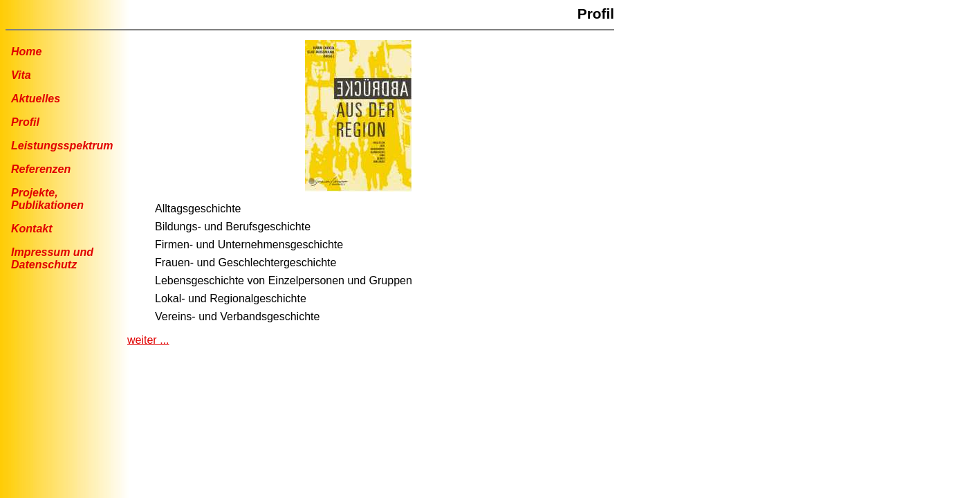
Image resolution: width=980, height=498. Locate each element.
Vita (21, 75)
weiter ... (148, 340)
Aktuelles (36, 99)
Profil (25, 122)
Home (26, 52)
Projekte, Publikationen (47, 199)
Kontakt (32, 229)
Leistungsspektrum (62, 146)
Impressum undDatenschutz (52, 258)
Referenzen (41, 169)
